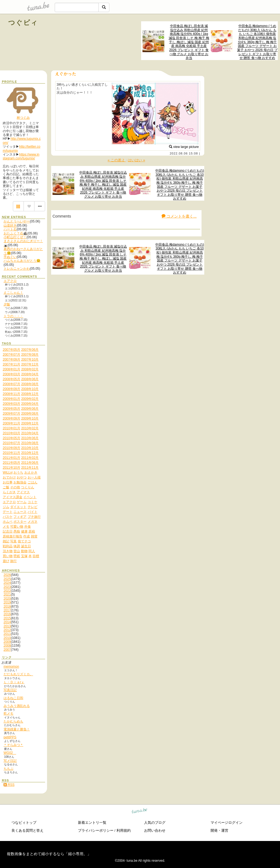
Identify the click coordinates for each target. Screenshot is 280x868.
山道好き (10, 225)
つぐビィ (23, 23)
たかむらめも (13, 721)
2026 (7, 575)
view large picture (184, 147)
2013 (7, 626)
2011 (7, 634)
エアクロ (10, 281)
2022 (7, 591)
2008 (7, 646)
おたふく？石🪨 (15, 233)
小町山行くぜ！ (15, 237)
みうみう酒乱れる (17, 706)
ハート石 (10, 229)
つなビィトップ (24, 823)
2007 (7, 650)
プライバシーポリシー (96, 830)
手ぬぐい (10, 257)
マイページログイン (227, 823)
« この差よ (117, 160)
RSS (9, 785)
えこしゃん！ (13, 293)
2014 (7, 622)
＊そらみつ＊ (13, 745)
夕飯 (7, 304)
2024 (7, 583)
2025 (7, 579)
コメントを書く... (179, 216)
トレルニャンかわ (17, 269)
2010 (7, 638)
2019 (7, 602)
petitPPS (10, 737)
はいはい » (136, 160)
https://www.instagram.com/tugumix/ (21, 156)
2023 (7, 587)
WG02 (10, 753)
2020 (7, 599)
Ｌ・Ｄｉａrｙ (14, 682)
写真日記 (10, 690)
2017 (7, 610)
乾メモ (8, 714)
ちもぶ (8, 769)
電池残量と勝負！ (17, 729)
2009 (7, 642)
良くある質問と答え (27, 830)
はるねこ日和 (13, 698)
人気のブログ (155, 823)
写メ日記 (10, 761)
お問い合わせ (155, 830)
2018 (7, 607)
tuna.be (140, 812)
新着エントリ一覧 (92, 823)
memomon (11, 667)
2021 (7, 594)
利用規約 (124, 830)
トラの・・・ (13, 316)
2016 (7, 614)
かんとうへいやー (17, 221)
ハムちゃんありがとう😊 (22, 261)
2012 (7, 630)
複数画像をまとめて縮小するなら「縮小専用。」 (49, 854)
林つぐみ (23, 118)
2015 (7, 618)
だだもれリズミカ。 (18, 674)
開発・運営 (219, 830)
